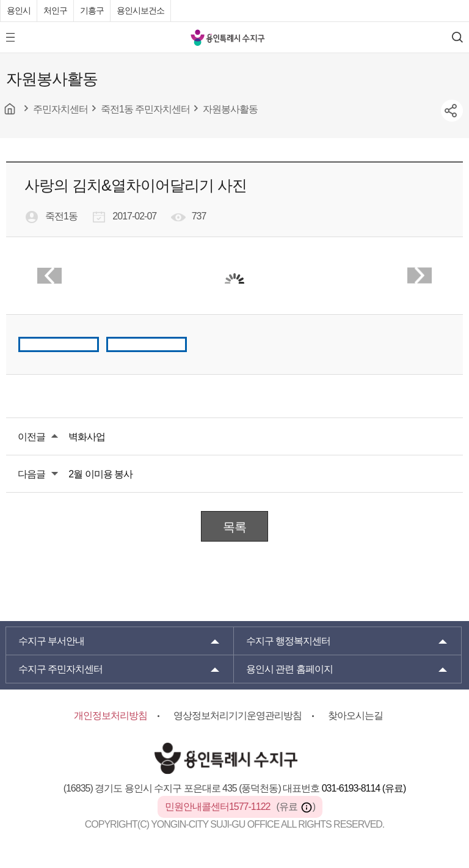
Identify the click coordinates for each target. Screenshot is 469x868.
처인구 (55, 10)
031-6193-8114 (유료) (364, 788)
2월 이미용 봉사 (100, 474)
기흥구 (92, 10)
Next (420, 276)
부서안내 (51, 641)
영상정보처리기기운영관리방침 (238, 715)
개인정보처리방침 (111, 715)
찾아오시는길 (355, 715)
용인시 (19, 10)
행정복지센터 (288, 641)
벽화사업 (87, 437)
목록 (234, 527)
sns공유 (452, 111)
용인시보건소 (140, 10)
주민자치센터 (60, 669)
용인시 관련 (289, 669)
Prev (49, 276)
